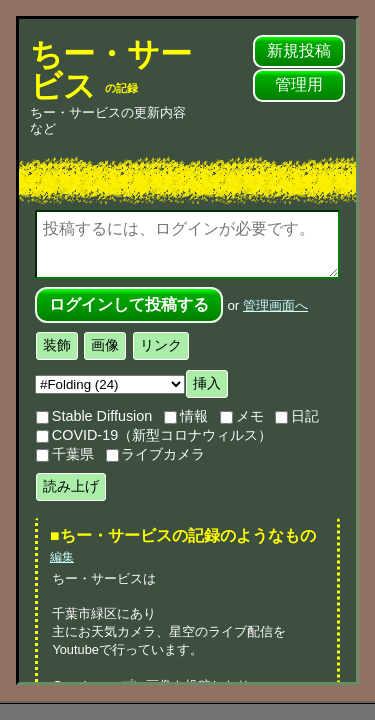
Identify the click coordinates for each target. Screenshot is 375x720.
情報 (186, 416)
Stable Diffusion (94, 416)
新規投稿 (299, 50)
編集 (62, 557)
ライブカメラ (156, 454)
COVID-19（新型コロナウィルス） (154, 435)
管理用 (299, 84)
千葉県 (65, 454)
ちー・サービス (111, 70)
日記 (297, 416)
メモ (242, 416)
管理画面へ (275, 305)
